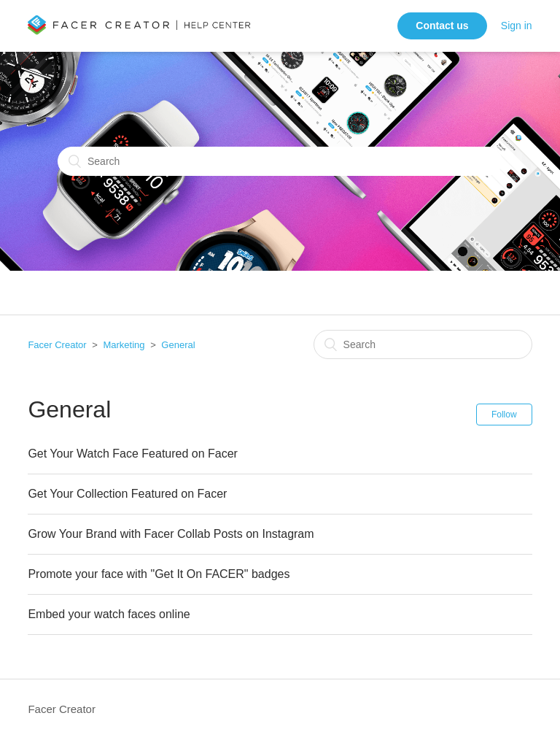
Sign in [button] (517, 26)
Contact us (442, 26)
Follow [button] (504, 415)
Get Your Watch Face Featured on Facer (133, 454)
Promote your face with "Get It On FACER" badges (159, 574)
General (178, 345)
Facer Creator (57, 345)
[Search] (280, 161)
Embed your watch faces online (109, 614)
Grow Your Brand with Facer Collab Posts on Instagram (171, 534)
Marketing (124, 345)
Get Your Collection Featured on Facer (127, 494)
